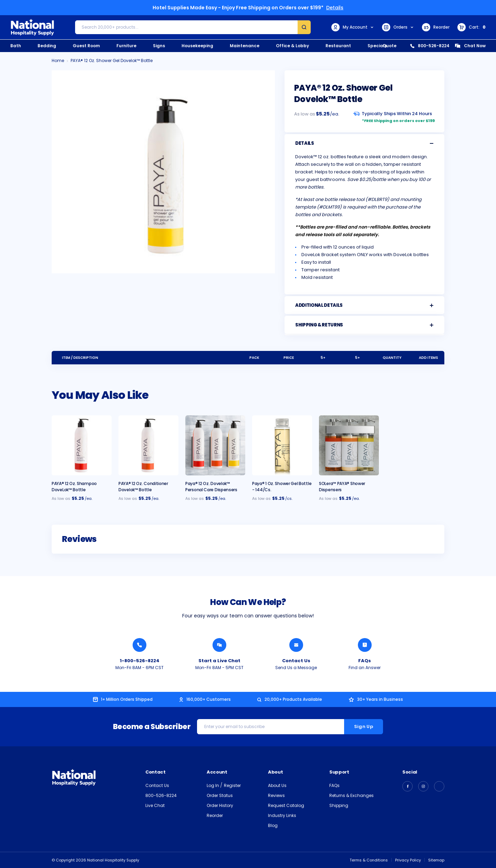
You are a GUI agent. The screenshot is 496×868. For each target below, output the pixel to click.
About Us (277, 785)
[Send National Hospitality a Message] (296, 645)
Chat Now (470, 46)
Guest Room (86, 46)
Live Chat (155, 805)
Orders (398, 27)
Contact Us (157, 785)
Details (335, 8)
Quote (390, 46)
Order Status (220, 795)
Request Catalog (286, 805)
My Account (353, 27)
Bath (16, 46)
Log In (213, 785)
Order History (220, 805)
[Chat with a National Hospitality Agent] (219, 645)
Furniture (126, 46)
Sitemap (436, 860)
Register (232, 785)
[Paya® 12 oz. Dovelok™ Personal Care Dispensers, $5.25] (215, 445)
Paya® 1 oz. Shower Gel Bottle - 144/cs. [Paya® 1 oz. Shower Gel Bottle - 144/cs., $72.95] (282, 487)
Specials (377, 46)
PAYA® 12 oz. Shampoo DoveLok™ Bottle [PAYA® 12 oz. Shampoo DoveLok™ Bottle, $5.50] (74, 487)
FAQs (334, 785)
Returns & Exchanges (352, 795)
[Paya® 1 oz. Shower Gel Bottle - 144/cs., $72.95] (282, 445)
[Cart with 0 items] (472, 27)
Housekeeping (197, 46)
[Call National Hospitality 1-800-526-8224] (139, 645)
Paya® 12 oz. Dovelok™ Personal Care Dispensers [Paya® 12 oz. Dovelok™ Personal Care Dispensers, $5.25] (211, 487)
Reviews (276, 795)
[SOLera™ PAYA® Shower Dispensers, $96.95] (349, 445)
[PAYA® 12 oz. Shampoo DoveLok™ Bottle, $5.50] (82, 445)
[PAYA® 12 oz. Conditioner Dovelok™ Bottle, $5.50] (148, 445)
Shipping (339, 805)
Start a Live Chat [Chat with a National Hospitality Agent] (219, 661)
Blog (273, 825)
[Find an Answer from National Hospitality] (365, 645)
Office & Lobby (292, 46)
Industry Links (282, 815)
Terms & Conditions (369, 860)
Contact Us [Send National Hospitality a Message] (296, 661)
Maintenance (245, 46)
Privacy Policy (408, 860)
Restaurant (338, 46)
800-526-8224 (430, 46)
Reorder (436, 27)
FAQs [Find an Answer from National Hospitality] (365, 661)
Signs (159, 46)
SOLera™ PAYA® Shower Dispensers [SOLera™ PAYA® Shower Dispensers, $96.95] (342, 487)
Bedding (47, 46)
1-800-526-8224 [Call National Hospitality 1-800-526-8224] (140, 661)
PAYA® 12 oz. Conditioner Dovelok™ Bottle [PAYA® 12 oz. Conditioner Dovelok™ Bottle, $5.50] (143, 487)
